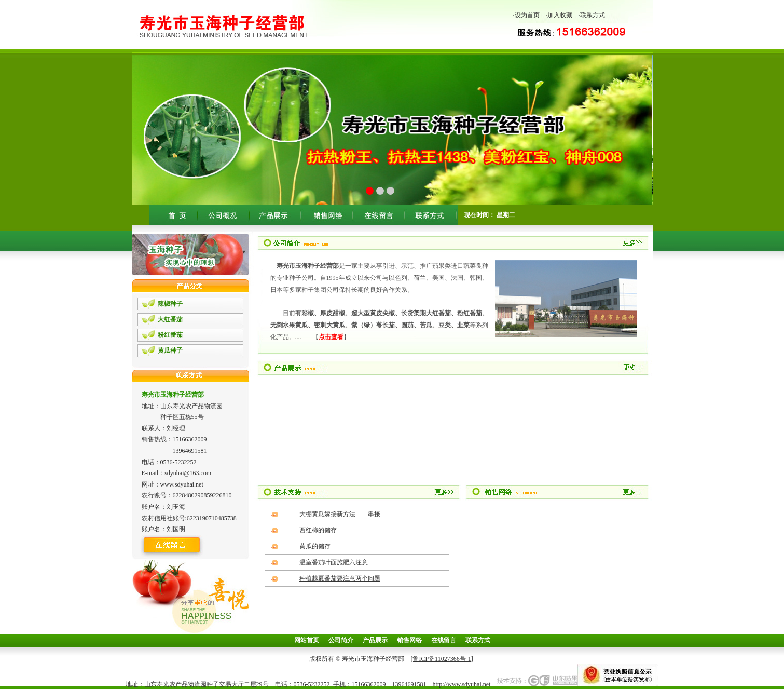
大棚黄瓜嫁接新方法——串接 (340, 514)
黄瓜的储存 (315, 546)
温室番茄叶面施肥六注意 (334, 562)
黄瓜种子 (170, 350)
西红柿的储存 (318, 530)
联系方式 (593, 15)
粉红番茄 (170, 335)
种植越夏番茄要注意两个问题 (340, 578)
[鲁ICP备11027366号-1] (442, 659)
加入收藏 (560, 15)
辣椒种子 (170, 304)
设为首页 (527, 15)
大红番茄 (170, 319)
